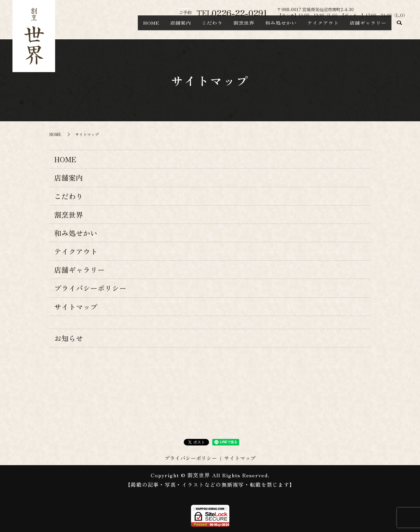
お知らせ (69, 338)
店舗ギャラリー (366, 28)
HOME (119, 28)
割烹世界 (226, 28)
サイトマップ (76, 306)
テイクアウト (316, 28)
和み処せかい (268, 28)
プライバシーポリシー (90, 288)
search (400, 29)
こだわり (190, 28)
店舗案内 (153, 28)
